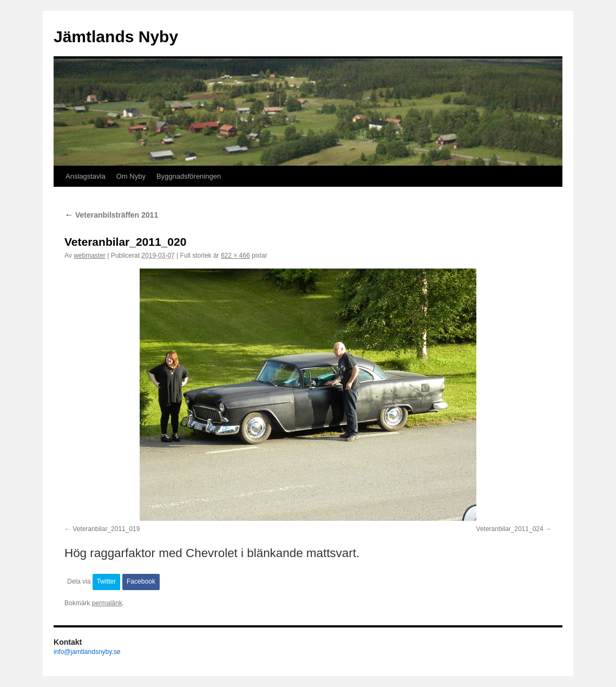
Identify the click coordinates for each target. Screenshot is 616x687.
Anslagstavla (86, 176)
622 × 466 (235, 256)
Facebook (141, 581)
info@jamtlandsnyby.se (87, 652)
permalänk (107, 603)
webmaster (90, 256)
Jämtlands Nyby (116, 37)
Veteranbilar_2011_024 (510, 529)
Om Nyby (131, 176)
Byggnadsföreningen (189, 176)
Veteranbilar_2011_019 (106, 529)
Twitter (106, 581)
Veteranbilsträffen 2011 (111, 215)
